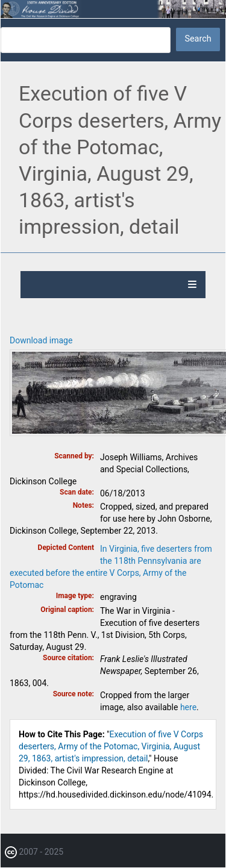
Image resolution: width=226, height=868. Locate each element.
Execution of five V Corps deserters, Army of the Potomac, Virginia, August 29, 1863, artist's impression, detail (111, 746)
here (188, 707)
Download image (41, 340)
